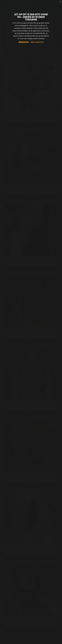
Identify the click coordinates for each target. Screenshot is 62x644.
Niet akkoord (37, 42)
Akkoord (23, 42)
